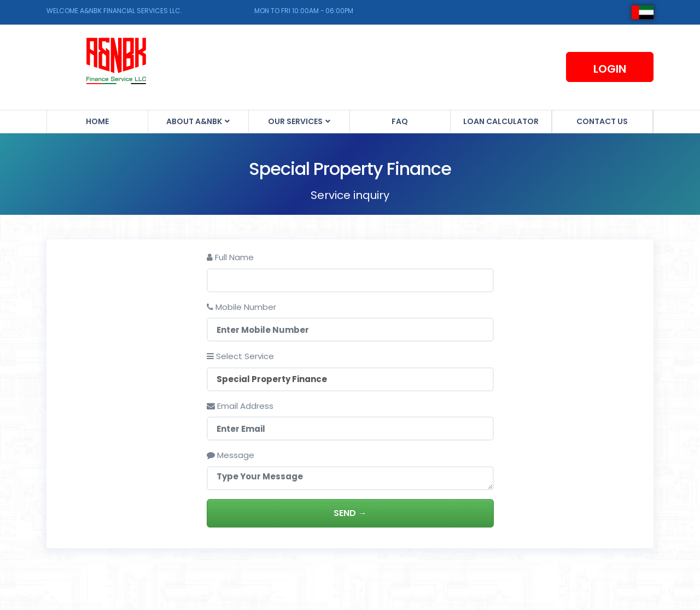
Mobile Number (241, 307)
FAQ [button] (400, 121)
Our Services (296, 121)
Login (610, 69)
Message (231, 455)
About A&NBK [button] (195, 121)
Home (97, 121)
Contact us (602, 121)
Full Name (230, 257)
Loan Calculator (501, 121)
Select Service (240, 356)
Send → (350, 513)
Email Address (240, 406)
